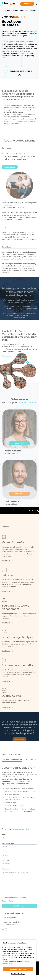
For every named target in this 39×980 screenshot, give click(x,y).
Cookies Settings (18, 974)
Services (15, 11)
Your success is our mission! (19, 71)
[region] (18, 960)
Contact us (27, 4)
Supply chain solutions (28, 11)
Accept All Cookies (18, 969)
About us (7, 11)
